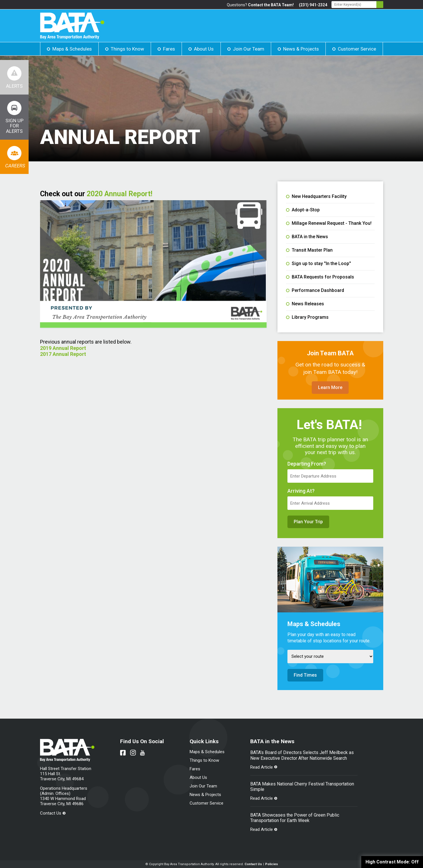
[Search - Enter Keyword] (357, 5)
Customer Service (357, 49)
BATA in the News (307, 237)
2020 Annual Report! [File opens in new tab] (120, 194)
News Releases (305, 304)
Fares (169, 49)
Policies (272, 864)
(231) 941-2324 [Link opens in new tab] (313, 5)
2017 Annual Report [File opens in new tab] (64, 354)
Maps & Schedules (72, 49)
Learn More (330, 387)
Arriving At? (301, 491)
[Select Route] (330, 656)
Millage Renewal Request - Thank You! (329, 223)
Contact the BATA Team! (271, 5)
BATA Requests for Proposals (320, 277)
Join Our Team (249, 49)
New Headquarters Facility (316, 197)
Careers (15, 166)
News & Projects (301, 49)
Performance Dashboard (315, 290)
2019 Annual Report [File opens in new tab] (64, 348)
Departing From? (307, 464)
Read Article (262, 767)
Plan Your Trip (308, 522)
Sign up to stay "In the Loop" (318, 264)
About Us (204, 49)
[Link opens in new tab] (14, 117)
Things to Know (127, 49)
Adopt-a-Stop (303, 210)
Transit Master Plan (309, 250)
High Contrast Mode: (392, 862)
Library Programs (307, 317)
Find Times (305, 675)
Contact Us (51, 813)
